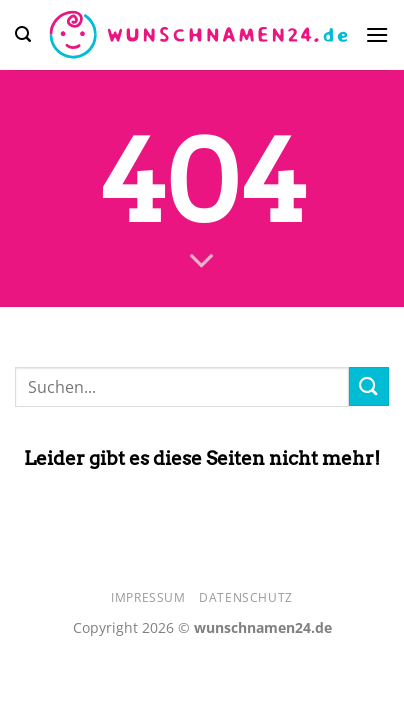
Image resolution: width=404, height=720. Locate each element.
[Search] (23, 34)
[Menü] (377, 34)
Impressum (148, 597)
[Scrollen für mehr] (202, 261)
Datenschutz (246, 597)
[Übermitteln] (369, 386)
